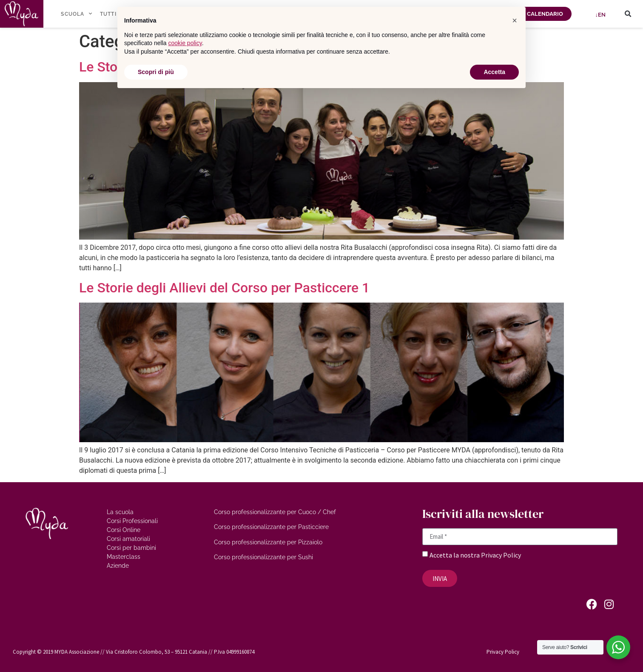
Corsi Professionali (132, 521)
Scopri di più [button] (156, 72)
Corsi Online (124, 530)
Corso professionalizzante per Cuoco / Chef (275, 512)
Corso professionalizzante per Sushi (263, 557)
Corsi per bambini (131, 548)
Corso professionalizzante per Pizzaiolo (268, 542)
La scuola (120, 512)
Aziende (118, 566)
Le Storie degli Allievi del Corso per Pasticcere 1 (224, 288)
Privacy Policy (501, 555)
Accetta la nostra (455, 555)
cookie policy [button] (185, 43)
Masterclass (124, 557)
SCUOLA (76, 14)
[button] (628, 14)
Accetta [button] (494, 72)
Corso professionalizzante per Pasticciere (271, 527)
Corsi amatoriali (128, 539)
